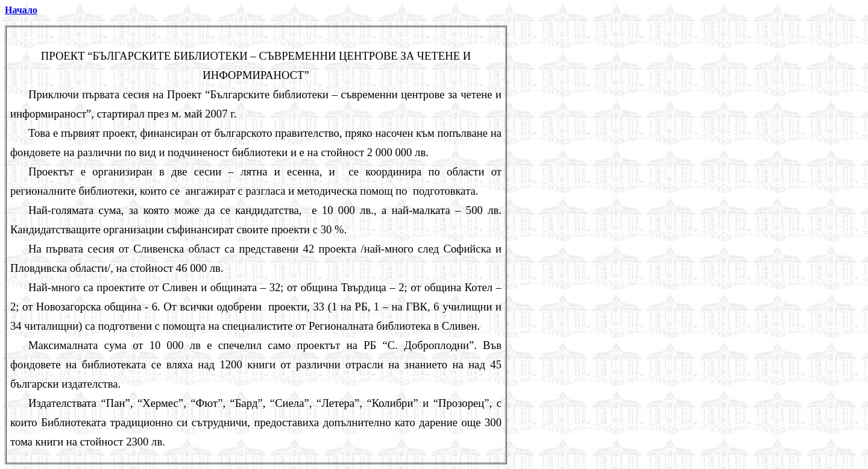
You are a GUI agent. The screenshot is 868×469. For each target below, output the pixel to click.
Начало (21, 10)
